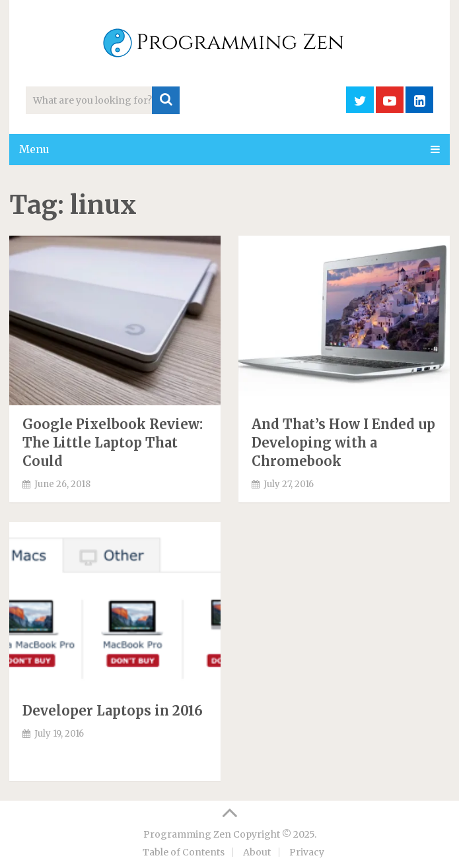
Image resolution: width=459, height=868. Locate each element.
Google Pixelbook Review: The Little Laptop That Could (113, 443)
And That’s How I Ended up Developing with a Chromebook (343, 443)
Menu (34, 149)
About (257, 852)
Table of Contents (184, 852)
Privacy (307, 852)
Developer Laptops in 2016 (113, 711)
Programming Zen (187, 834)
